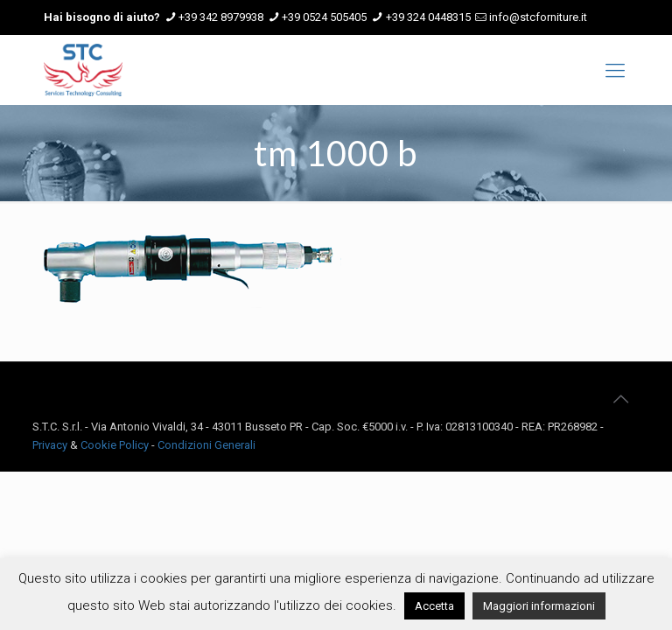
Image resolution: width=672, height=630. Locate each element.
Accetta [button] (434, 606)
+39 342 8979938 (221, 17)
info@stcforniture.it (538, 17)
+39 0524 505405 (324, 17)
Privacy (50, 445)
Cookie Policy (115, 445)
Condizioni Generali (206, 445)
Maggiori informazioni (539, 606)
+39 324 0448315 (428, 17)
